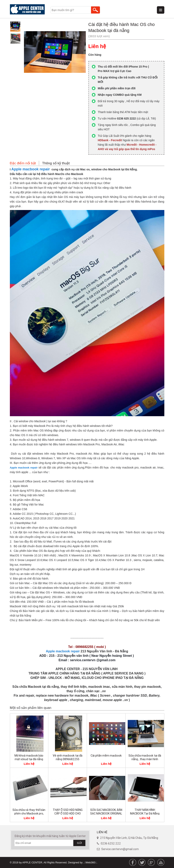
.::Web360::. (90, 862)
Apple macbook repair (31, 169)
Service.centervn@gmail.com (120, 849)
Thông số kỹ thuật (56, 163)
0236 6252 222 (111, 843)
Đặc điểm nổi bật (23, 163)
